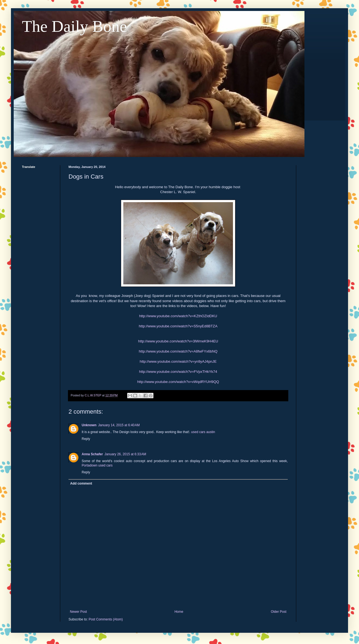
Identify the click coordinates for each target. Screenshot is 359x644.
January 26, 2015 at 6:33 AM (125, 454)
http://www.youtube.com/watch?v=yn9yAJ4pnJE (178, 361)
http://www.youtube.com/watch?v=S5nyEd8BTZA (178, 326)
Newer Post (78, 612)
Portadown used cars (97, 465)
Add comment (81, 483)
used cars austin (203, 432)
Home (179, 612)
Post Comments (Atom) (106, 619)
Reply (86, 439)
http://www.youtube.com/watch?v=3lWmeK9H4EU (178, 341)
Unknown (89, 425)
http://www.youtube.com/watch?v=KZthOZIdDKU (178, 316)
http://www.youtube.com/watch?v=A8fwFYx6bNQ (178, 351)
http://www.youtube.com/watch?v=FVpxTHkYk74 (178, 372)
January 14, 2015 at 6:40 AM (119, 425)
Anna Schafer (92, 454)
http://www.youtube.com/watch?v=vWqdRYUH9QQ (178, 382)
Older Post (279, 612)
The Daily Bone (74, 26)
